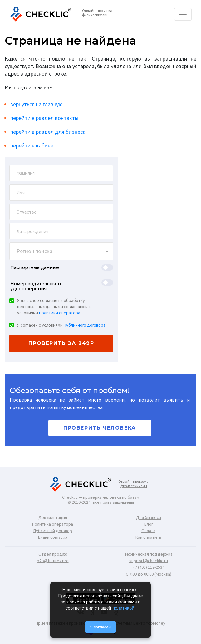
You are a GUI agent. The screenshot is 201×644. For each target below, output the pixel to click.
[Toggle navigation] (183, 14)
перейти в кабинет (33, 145)
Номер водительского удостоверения (37, 286)
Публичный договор (53, 531)
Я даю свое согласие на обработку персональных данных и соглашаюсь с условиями (54, 306)
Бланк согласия (53, 537)
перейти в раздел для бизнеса (48, 132)
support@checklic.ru (149, 561)
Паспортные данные (35, 267)
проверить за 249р (61, 343)
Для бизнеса (149, 517)
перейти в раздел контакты (44, 118)
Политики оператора (60, 313)
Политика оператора (53, 524)
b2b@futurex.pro (53, 561)
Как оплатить (148, 537)
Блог (149, 524)
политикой (123, 608)
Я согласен (100, 627)
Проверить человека (100, 428)
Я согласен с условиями (61, 325)
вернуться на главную (37, 104)
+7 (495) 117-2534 (149, 567)
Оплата (148, 531)
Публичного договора (85, 325)
